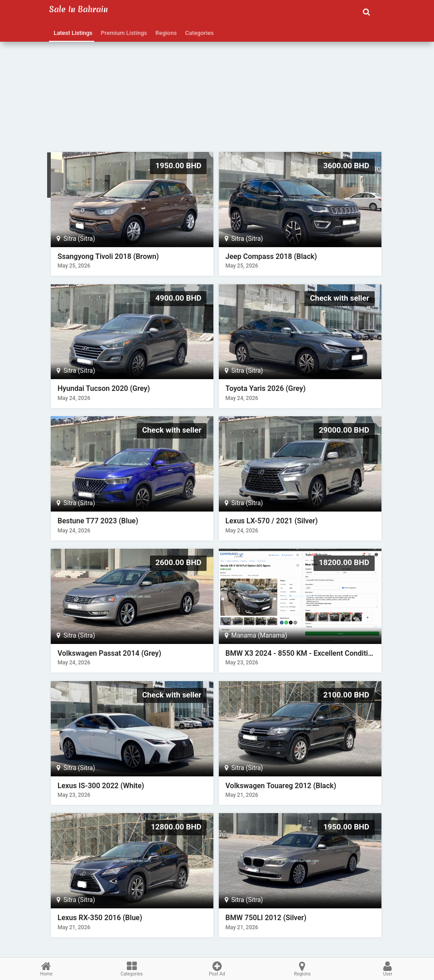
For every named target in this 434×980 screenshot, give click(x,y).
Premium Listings (123, 33)
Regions (165, 33)
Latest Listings (72, 33)
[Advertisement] (217, 88)
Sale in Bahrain (78, 9)
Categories (198, 33)
